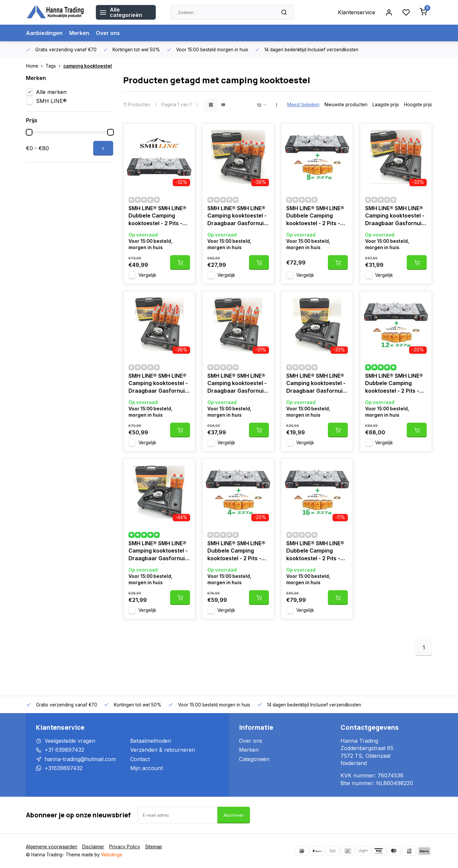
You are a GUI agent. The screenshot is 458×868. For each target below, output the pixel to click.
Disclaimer (93, 847)
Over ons (108, 33)
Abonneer (234, 815)
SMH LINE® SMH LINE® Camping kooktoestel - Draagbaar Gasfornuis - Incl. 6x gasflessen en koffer (238, 217)
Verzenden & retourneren (163, 750)
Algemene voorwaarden (52, 847)
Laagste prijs (386, 105)
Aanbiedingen (44, 33)
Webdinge (112, 855)
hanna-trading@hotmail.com (80, 759)
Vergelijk (147, 275)
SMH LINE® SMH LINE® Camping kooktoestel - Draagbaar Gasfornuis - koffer (316, 384)
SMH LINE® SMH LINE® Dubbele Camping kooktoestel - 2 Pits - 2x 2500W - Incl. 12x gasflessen (394, 384)
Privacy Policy (125, 847)
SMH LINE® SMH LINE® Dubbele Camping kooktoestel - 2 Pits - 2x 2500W (157, 217)
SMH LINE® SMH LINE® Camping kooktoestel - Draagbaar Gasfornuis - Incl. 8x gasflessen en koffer (396, 217)
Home (36, 66)
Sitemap (154, 847)
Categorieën (254, 759)
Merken (79, 33)
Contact (140, 759)
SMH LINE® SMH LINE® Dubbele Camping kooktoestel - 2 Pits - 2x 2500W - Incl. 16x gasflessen (315, 552)
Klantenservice (356, 12)
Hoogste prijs (418, 105)
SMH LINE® (51, 101)
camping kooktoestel (88, 66)
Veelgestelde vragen (70, 741)
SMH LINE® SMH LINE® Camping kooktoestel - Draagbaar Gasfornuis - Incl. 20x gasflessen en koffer (158, 384)
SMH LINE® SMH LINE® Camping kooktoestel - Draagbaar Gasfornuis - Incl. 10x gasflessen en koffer (237, 384)
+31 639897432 (64, 750)
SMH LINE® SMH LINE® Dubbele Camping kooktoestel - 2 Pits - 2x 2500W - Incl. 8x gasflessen (315, 217)
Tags (54, 66)
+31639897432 (64, 768)
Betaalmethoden (151, 741)
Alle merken (51, 92)
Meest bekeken (303, 105)
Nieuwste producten (346, 105)
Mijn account (146, 768)
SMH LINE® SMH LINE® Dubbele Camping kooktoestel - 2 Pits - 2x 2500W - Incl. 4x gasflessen (236, 552)
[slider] (29, 132)
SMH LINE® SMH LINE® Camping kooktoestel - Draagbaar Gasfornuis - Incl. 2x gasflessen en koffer (159, 552)
